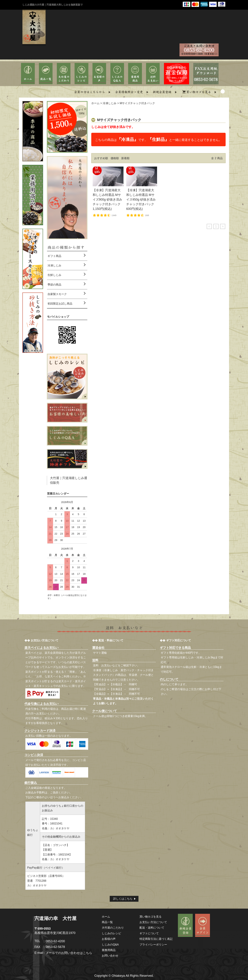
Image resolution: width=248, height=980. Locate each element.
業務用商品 (109, 950)
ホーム (95, 103)
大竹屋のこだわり (113, 928)
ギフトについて (149, 933)
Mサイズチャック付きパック (137, 103)
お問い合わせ (110, 956)
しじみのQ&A (110, 944)
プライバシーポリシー (153, 944)
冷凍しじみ (110, 103)
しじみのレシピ (111, 933)
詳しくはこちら (123, 899)
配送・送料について (152, 928)
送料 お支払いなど (105, 665)
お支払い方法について (153, 922)
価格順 (115, 158)
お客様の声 (109, 939)
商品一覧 (107, 922)
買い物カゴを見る (151, 917)
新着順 (125, 158)
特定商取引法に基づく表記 (156, 939)
